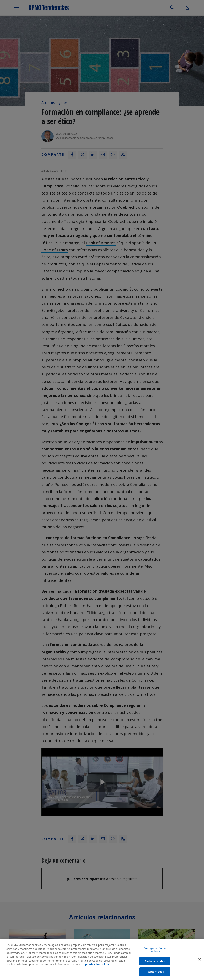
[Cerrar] (200, 959)
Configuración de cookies (155, 950)
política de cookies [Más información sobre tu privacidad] (97, 964)
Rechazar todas (155, 961)
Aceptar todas (155, 972)
